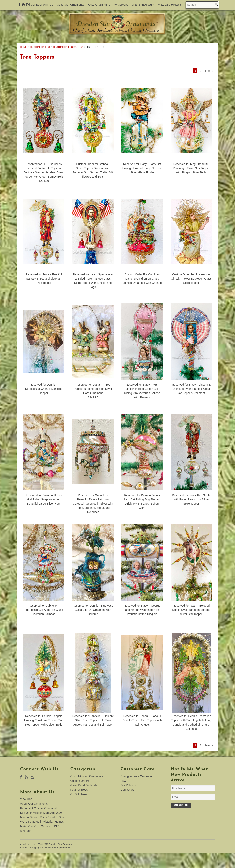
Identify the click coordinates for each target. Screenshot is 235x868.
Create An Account (143, 5)
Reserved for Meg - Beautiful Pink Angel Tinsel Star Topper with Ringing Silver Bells (191, 183)
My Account (121, 5)
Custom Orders (105, 45)
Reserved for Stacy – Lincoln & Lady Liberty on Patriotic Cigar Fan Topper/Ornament (191, 404)
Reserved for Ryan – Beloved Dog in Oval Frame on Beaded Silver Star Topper (191, 625)
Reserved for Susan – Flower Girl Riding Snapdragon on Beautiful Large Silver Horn (44, 514)
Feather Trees (192, 45)
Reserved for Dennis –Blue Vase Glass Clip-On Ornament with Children (93, 625)
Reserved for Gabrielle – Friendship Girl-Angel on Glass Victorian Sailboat (44, 625)
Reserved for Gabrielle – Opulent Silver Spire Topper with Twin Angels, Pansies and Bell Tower (93, 735)
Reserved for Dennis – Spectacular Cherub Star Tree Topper (44, 404)
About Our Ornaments (71, 5)
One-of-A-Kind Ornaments (56, 45)
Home (24, 62)
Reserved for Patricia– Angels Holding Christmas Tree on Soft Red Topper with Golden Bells (44, 735)
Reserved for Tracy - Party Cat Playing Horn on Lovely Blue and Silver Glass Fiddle (142, 183)
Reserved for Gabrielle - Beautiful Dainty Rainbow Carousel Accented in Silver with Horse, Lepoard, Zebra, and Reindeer (93, 519)
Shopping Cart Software (42, 862)
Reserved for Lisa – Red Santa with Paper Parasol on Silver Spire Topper (191, 514)
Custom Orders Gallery (68, 62)
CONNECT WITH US (42, 5)
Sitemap (25, 845)
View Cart (170, 5)
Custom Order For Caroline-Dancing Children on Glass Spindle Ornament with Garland (142, 293)
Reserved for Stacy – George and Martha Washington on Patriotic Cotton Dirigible (142, 625)
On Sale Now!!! (117, 49)
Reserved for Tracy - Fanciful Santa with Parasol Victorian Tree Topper (44, 293)
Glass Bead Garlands (150, 45)
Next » (209, 86)
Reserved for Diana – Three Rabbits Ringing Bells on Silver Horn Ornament (93, 404)
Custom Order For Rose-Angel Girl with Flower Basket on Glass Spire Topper (191, 293)
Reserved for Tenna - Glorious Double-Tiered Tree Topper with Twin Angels (142, 735)
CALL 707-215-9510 (99, 5)
